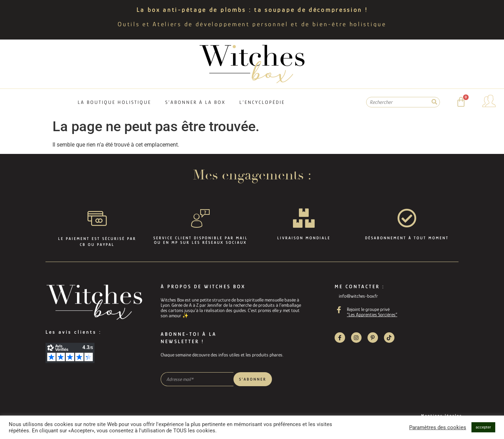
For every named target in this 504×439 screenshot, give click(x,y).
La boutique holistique (114, 102)
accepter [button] (483, 427)
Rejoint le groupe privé (368, 309)
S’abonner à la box (195, 102)
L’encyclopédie (262, 102)
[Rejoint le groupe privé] (339, 310)
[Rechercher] (434, 102)
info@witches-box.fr (358, 296)
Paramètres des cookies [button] (438, 427)
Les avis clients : (73, 332)
